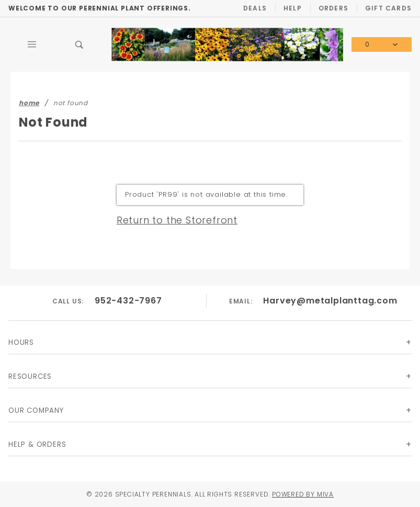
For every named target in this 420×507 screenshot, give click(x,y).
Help (293, 8)
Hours (21, 342)
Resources (30, 376)
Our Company (36, 410)
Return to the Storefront (177, 220)
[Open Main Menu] (32, 44)
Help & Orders (37, 444)
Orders (333, 8)
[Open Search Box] (79, 44)
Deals (255, 8)
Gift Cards (388, 8)
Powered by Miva (303, 494)
